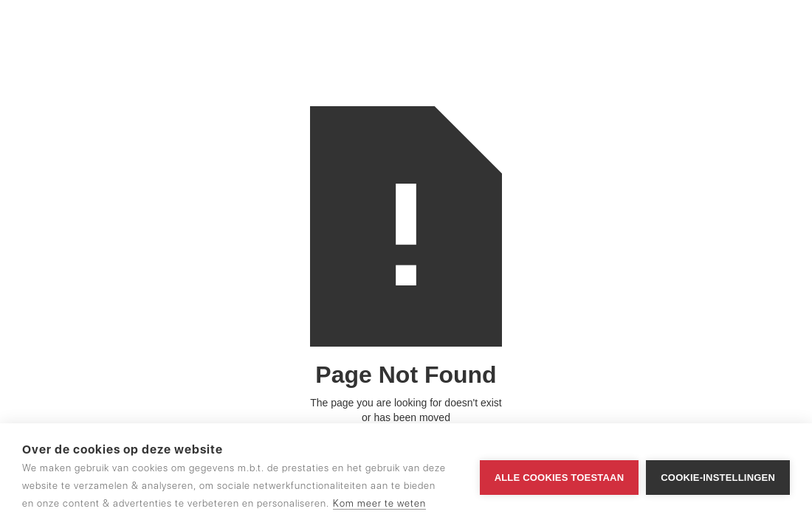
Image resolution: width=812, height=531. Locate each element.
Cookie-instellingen (718, 478)
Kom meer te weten (379, 503)
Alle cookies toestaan (560, 478)
